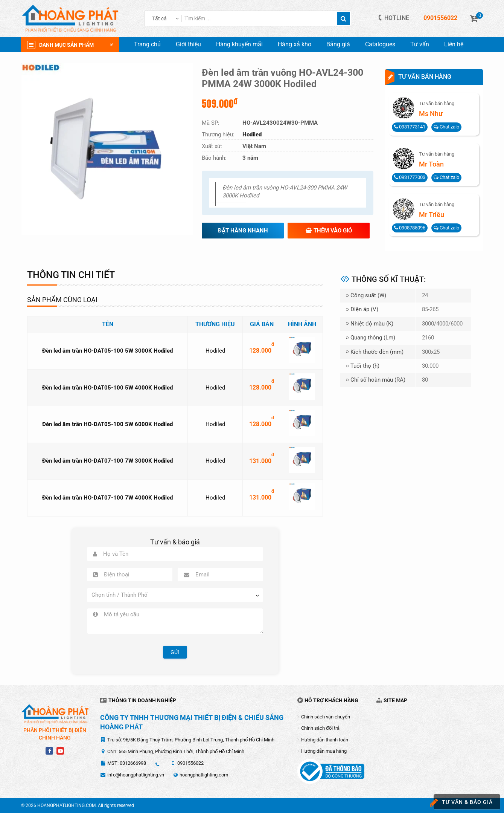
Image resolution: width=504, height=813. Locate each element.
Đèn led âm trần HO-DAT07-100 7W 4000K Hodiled (107, 498)
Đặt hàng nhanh (243, 231)
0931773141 (410, 127)
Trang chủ (147, 44)
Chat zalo (446, 127)
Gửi (175, 652)
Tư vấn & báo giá (463, 803)
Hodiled (215, 351)
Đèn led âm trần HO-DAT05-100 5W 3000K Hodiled (107, 351)
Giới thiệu (188, 44)
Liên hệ (454, 44)
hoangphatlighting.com (204, 775)
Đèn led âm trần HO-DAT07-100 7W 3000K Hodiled (107, 461)
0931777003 (410, 177)
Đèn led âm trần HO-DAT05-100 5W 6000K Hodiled (107, 424)
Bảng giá (338, 44)
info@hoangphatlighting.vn (136, 775)
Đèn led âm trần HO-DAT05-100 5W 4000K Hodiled (107, 388)
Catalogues (380, 44)
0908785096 (410, 228)
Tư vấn (420, 44)
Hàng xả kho (295, 44)
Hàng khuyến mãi (239, 44)
